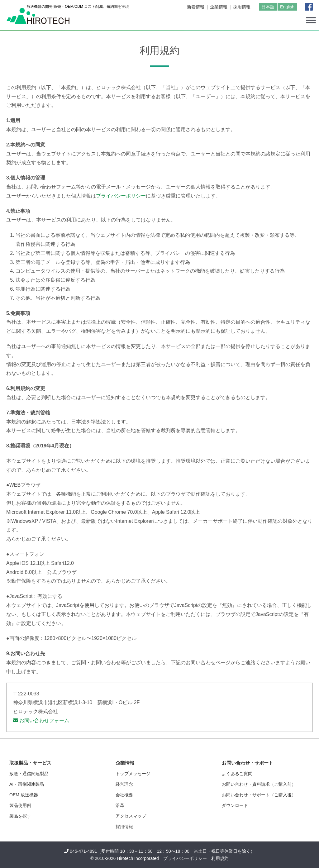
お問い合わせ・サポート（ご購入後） (259, 795)
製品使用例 (20, 805)
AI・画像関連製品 (27, 784)
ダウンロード (235, 805)
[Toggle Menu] (311, 20)
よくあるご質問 (237, 774)
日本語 (268, 7)
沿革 (120, 805)
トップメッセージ (133, 774)
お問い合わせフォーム (41, 720)
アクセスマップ (131, 816)
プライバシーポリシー (121, 196)
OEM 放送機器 (24, 795)
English (287, 7)
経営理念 (124, 784)
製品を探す (20, 816)
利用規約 (220, 858)
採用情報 (242, 7)
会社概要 (124, 795)
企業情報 (219, 7)
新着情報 (196, 7)
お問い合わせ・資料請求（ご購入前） (259, 784)
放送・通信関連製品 (29, 774)
